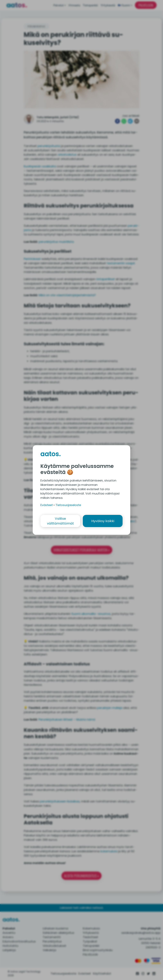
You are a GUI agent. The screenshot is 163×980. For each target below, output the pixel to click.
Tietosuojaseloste (68, 505)
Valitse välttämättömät (60, 521)
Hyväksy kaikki (103, 521)
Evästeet (47, 505)
